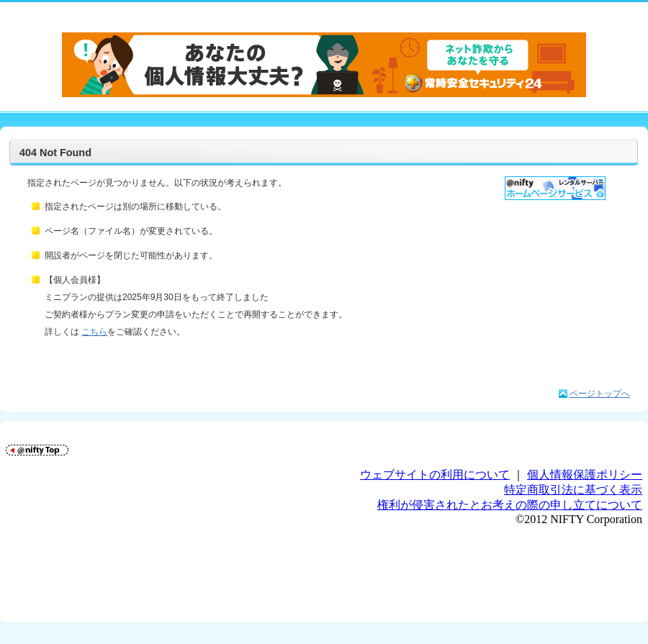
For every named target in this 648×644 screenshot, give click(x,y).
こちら (94, 332)
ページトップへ (600, 394)
